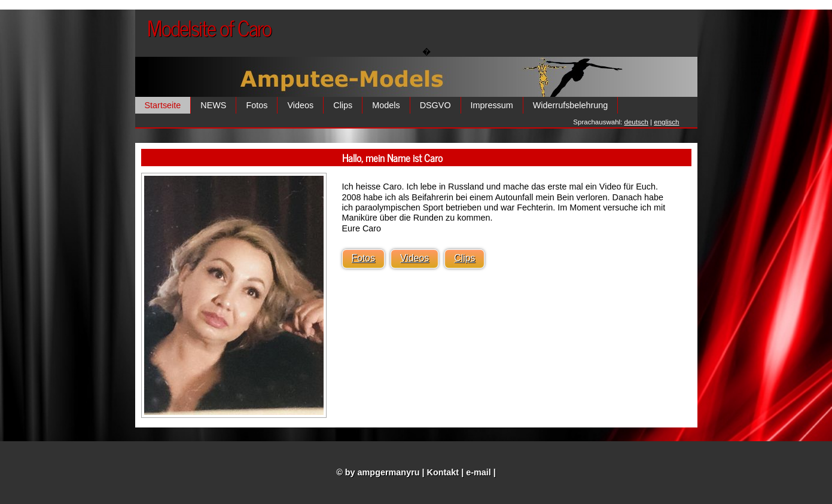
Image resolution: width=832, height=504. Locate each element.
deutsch (636, 122)
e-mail (479, 472)
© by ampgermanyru (378, 472)
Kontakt (443, 472)
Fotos (257, 105)
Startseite (163, 105)
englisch (666, 122)
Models (386, 105)
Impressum (492, 105)
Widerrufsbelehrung (571, 105)
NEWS (213, 105)
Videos (300, 105)
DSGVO (435, 105)
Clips (343, 105)
